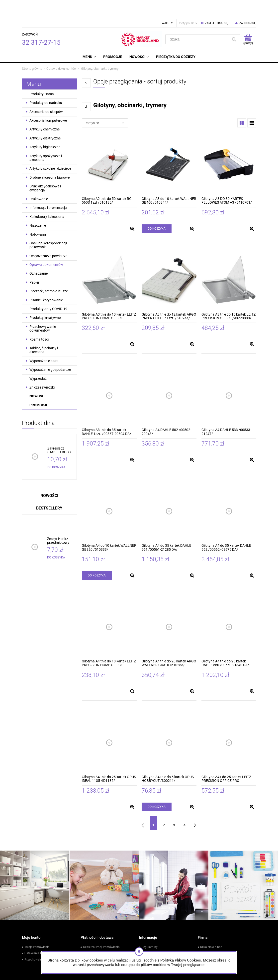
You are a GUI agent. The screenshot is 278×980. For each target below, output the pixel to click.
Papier (34, 263)
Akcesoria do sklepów (46, 93)
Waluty (167, 4)
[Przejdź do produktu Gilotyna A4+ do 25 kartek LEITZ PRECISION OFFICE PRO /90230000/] (229, 724)
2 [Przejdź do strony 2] (164, 806)
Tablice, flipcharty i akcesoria (44, 331)
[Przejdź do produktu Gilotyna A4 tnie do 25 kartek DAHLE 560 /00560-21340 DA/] (229, 608)
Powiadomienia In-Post (99, 934)
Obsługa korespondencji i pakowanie (49, 226)
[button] (132, 210)
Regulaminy (150, 928)
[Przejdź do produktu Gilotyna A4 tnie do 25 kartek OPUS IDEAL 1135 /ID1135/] (109, 724)
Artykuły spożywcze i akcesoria (46, 139)
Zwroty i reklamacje (155, 934)
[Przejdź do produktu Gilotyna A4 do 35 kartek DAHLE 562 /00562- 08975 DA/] (229, 492)
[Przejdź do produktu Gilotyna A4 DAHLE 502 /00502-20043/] (169, 377)
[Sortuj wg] (105, 104)
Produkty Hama (42, 75)
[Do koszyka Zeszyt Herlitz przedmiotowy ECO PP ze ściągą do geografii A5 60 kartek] (56, 538)
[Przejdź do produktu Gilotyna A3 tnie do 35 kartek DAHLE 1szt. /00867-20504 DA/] (109, 377)
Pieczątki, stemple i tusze (49, 272)
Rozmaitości (39, 320)
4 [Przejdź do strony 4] (185, 806)
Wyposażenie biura (44, 342)
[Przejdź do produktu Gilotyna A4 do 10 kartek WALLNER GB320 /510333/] (109, 492)
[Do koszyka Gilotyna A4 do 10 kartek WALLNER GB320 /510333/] (97, 556)
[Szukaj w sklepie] (198, 20)
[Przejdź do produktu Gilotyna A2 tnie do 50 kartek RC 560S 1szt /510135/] (109, 145)
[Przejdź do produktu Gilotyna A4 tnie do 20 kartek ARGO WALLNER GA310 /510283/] (169, 608)
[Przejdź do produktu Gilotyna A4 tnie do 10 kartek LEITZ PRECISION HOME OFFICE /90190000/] (109, 608)
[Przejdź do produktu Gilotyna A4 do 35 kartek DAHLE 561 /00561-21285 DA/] (169, 492)
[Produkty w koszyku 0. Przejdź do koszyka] (248, 20)
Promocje (39, 386)
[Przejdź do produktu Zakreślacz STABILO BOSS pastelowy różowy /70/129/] (61, 431)
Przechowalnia (34, 941)
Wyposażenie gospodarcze (50, 351)
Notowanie (38, 215)
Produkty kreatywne (45, 299)
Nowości (37, 377)
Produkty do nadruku (46, 84)
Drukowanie (39, 180)
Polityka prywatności (156, 941)
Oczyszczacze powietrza (48, 237)
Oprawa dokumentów (46, 246)
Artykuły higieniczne (45, 128)
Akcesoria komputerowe (48, 101)
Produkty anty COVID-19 (48, 290)
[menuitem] (89, 38)
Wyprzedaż (38, 360)
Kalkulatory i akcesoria (47, 198)
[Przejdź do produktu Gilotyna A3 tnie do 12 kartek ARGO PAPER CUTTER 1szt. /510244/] (169, 261)
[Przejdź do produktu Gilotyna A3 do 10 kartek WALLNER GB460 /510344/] (169, 145)
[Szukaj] (234, 20)
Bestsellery (49, 489)
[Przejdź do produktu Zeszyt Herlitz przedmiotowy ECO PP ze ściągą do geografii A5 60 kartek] (61, 522)
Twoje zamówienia (37, 928)
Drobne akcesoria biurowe (49, 158)
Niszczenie (38, 206)
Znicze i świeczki (42, 368)
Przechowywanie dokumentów (43, 309)
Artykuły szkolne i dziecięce (50, 149)
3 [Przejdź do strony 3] (174, 806)
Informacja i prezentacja (48, 189)
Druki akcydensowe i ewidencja (45, 169)
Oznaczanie (39, 254)
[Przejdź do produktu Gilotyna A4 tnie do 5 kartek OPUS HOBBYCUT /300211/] (169, 724)
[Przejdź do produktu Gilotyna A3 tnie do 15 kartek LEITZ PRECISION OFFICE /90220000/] (229, 261)
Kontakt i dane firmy (214, 934)
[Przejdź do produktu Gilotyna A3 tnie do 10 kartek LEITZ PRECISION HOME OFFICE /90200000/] (109, 261)
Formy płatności (94, 941)
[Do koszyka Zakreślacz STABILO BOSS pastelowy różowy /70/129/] (56, 448)
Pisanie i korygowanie (46, 281)
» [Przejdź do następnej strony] (195, 804)
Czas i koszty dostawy (98, 947)
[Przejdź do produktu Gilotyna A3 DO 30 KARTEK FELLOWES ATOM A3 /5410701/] (229, 145)
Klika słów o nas (211, 928)
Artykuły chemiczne (45, 110)
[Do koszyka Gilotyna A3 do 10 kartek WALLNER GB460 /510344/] (157, 210)
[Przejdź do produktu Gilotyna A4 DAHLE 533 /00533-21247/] (229, 377)
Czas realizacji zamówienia (101, 928)
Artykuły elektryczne (45, 119)
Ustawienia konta (36, 934)
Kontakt (206, 941)
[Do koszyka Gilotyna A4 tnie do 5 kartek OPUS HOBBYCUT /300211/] (157, 788)
